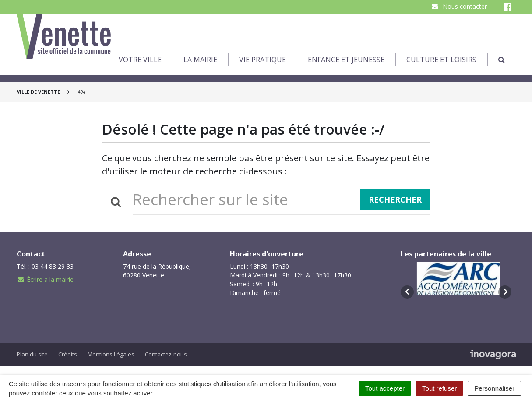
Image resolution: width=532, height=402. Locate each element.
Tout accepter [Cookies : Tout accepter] (385, 388)
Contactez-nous (166, 354)
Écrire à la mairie (45, 279)
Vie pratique (262, 60)
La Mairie (200, 60)
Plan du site (32, 354)
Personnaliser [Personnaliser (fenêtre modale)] (494, 388)
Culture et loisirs (441, 60)
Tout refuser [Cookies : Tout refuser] (439, 388)
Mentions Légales (111, 354)
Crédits (68, 354)
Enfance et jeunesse (346, 60)
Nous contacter (459, 6)
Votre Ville (140, 60)
